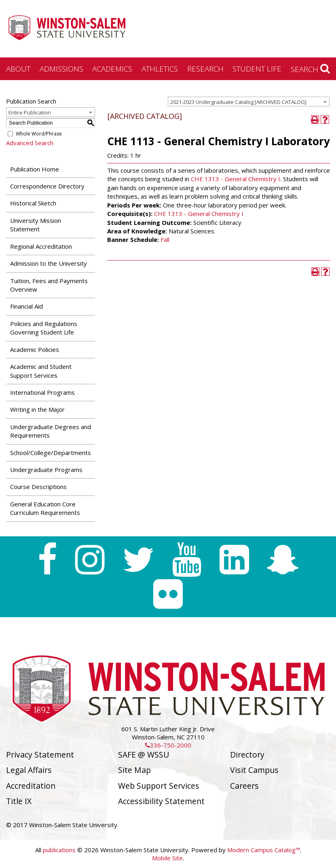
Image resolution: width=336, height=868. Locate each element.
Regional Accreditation (41, 246)
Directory (247, 755)
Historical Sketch (33, 203)
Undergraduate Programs (46, 470)
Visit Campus (254, 770)
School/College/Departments (51, 453)
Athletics (160, 69)
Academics (112, 69)
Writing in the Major (37, 409)
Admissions (61, 69)
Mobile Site (167, 858)
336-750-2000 (168, 745)
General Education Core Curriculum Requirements (45, 508)
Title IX (19, 801)
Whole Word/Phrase (39, 134)
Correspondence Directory (47, 186)
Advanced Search (30, 143)
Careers (244, 786)
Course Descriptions (38, 487)
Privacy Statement (40, 755)
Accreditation (31, 786)
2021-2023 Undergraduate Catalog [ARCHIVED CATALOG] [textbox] (238, 102)
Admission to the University (49, 263)
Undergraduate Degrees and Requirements (51, 431)
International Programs (42, 392)
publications (59, 850)
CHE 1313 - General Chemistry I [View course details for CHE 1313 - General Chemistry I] (236, 179)
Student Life (257, 69)
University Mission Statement (36, 225)
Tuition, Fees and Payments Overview (49, 285)
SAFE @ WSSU (144, 755)
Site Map (134, 770)
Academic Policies (35, 349)
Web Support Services (159, 786)
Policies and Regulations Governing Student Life (44, 328)
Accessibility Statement (161, 801)
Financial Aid (26, 306)
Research (205, 69)
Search (310, 69)
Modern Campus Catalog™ (264, 850)
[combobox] (249, 102)
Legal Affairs (29, 770)
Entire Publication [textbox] (30, 112)
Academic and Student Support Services (41, 371)
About (18, 69)
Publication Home (35, 169)
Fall (165, 239)
